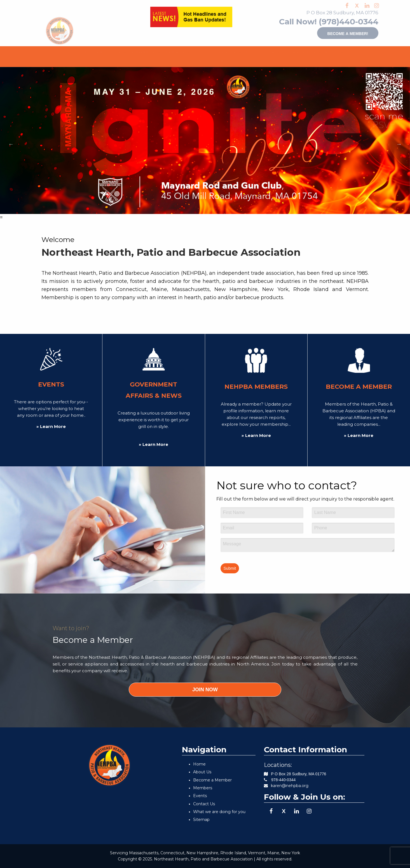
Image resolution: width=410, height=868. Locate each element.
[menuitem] (78, 53)
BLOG (329, 52)
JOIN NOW (205, 690)
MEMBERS (140, 52)
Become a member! (334, 33)
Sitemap (201, 820)
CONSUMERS (297, 52)
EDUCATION (256, 52)
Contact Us (204, 804)
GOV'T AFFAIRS (212, 52)
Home (199, 764)
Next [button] (399, 144)
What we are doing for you (219, 812)
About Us (202, 772)
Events (200, 796)
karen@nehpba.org (290, 786)
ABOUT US (105, 52)
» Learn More (51, 426)
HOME (78, 52)
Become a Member (212, 780)
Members (203, 788)
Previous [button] (11, 144)
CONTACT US (203, 60)
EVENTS (172, 52)
